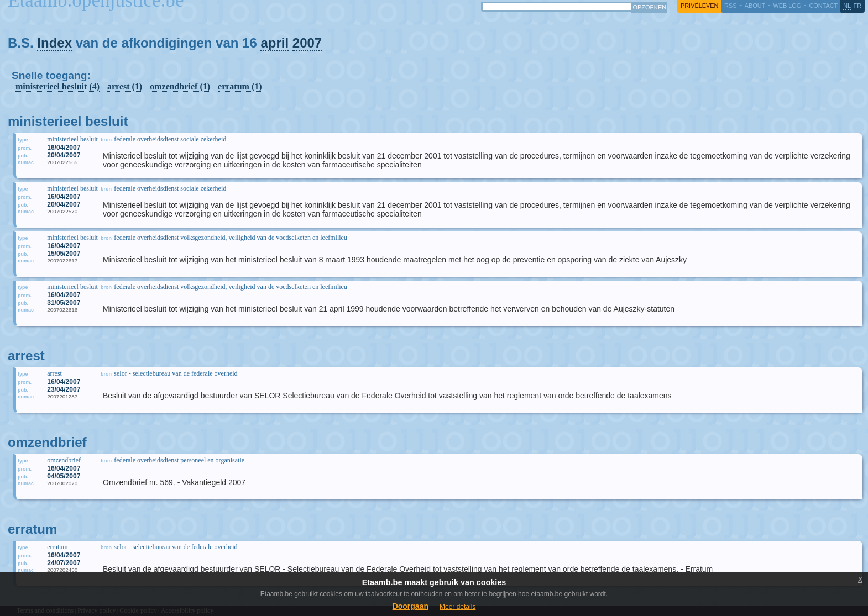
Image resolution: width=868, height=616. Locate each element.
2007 (307, 43)
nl (847, 6)
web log (787, 6)
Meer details (457, 607)
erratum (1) (240, 86)
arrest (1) (125, 86)
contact (823, 6)
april (274, 43)
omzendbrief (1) (180, 86)
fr (858, 6)
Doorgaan (411, 606)
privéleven (699, 6)
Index (54, 43)
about (755, 6)
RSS (730, 6)
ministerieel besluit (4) (57, 86)
